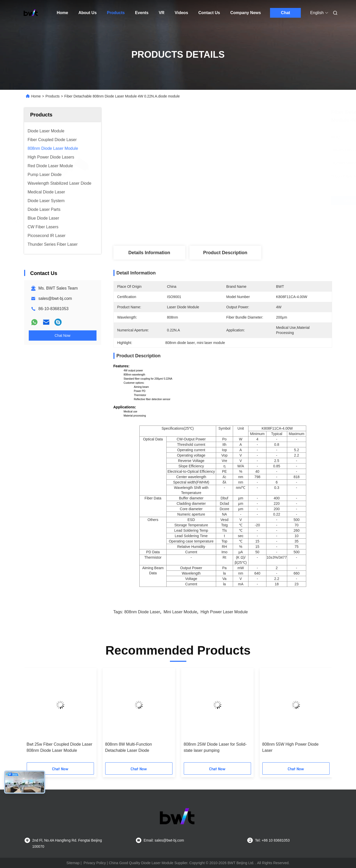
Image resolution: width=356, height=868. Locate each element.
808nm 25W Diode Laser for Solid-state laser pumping (215, 747)
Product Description (225, 253)
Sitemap (73, 863)
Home (62, 13)
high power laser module (224, 612)
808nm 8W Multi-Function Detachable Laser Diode (129, 747)
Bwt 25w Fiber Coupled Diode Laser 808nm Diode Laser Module (60, 747)
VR (161, 13)
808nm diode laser (142, 612)
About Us (87, 13)
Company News (246, 13)
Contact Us (209, 13)
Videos (181, 13)
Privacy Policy (95, 863)
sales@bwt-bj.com (55, 298)
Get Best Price (252, 201)
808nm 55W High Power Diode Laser (291, 747)
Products (116, 13)
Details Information (149, 253)
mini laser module (180, 612)
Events (142, 13)
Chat (286, 13)
